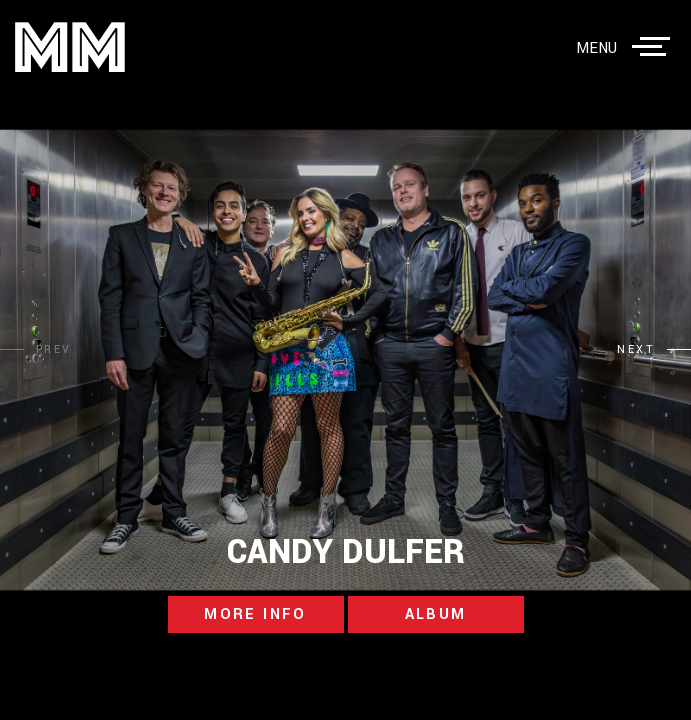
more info (255, 614)
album (436, 614)
